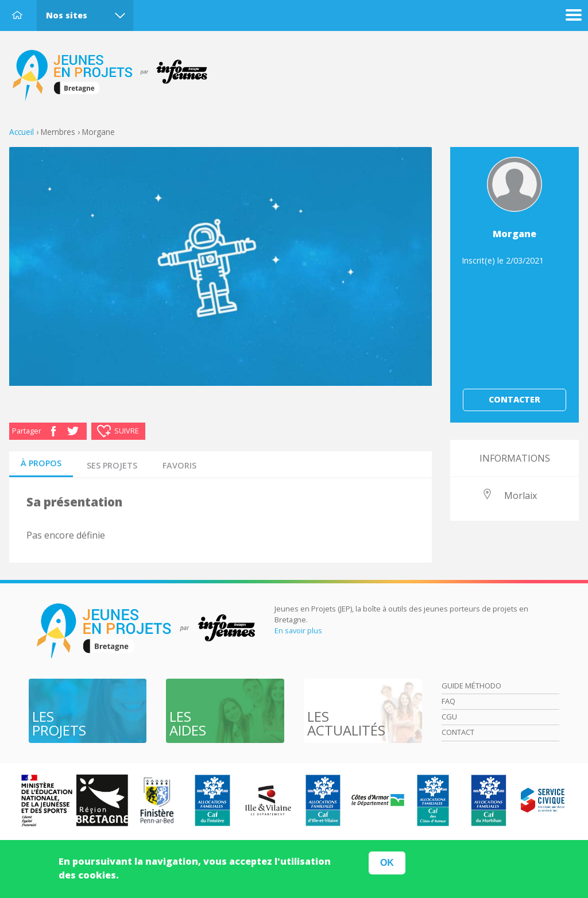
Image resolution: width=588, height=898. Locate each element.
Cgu (449, 717)
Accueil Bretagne (116, 76)
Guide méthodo (471, 686)
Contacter (514, 399)
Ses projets (112, 465)
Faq (448, 701)
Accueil (17, 15)
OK (387, 865)
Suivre (127, 431)
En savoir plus (298, 630)
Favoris (179, 465)
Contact (458, 732)
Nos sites (67, 15)
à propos (41, 463)
